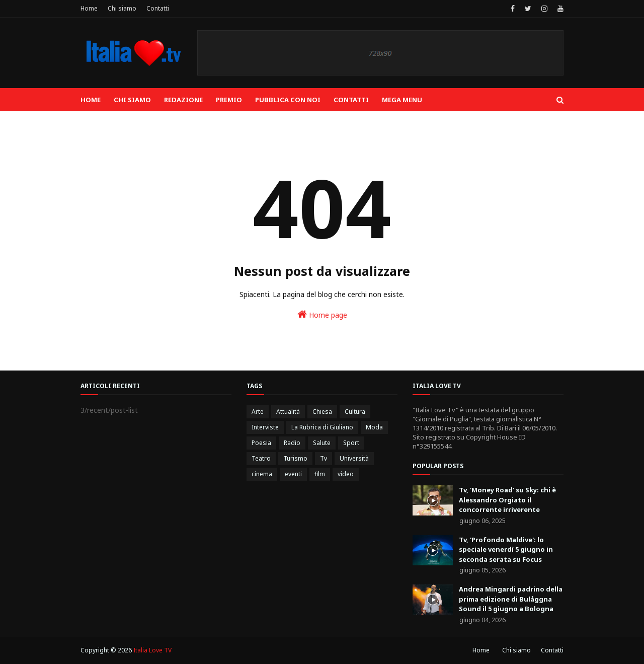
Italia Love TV (152, 650)
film (320, 474)
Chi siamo (122, 8)
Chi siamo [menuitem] (132, 100)
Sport (351, 443)
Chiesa (322, 412)
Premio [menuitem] (229, 100)
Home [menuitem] (91, 100)
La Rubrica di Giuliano (322, 427)
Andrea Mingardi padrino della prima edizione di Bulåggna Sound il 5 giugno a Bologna (511, 599)
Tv (324, 458)
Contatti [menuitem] (351, 100)
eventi (293, 474)
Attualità (288, 412)
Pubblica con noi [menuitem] (288, 100)
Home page (322, 314)
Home (89, 8)
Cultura (355, 412)
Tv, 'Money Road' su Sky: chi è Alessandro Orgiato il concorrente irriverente (507, 500)
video (346, 474)
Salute (322, 443)
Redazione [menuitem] (183, 100)
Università (354, 458)
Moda (374, 427)
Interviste (265, 427)
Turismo (295, 458)
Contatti (158, 8)
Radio (292, 443)
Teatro (261, 458)
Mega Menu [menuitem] (402, 100)
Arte (258, 412)
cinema (262, 474)
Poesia (261, 443)
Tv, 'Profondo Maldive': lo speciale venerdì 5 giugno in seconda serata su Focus (506, 549)
